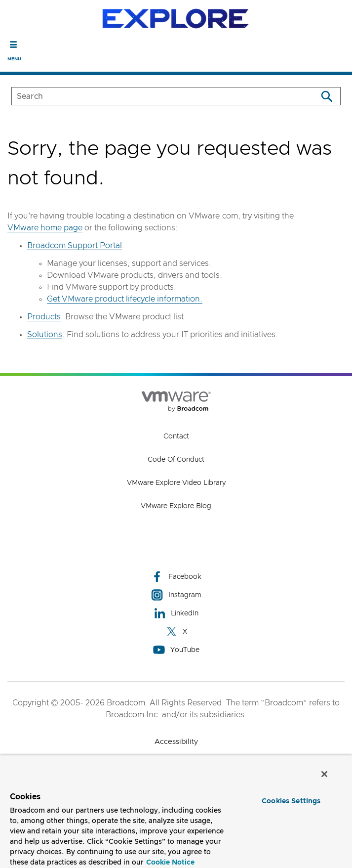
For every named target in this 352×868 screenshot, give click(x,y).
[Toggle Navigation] (14, 44)
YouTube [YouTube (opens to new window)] (176, 650)
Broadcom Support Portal (75, 246)
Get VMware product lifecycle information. (125, 299)
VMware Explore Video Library (176, 483)
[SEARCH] (154, 96)
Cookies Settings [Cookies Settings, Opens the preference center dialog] (291, 801)
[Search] (327, 96)
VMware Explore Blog (176, 506)
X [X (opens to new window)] (176, 631)
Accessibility (176, 742)
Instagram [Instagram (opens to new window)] (176, 595)
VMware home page (45, 228)
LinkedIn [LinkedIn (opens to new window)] (176, 613)
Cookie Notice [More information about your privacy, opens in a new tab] (170, 863)
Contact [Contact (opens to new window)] (176, 436)
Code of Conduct (176, 460)
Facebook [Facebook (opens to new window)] (176, 577)
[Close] (324, 774)
